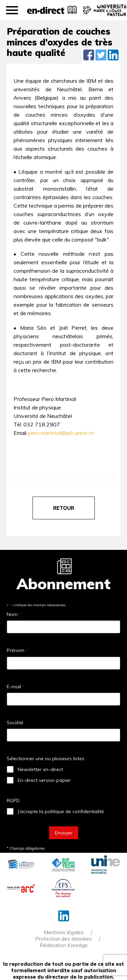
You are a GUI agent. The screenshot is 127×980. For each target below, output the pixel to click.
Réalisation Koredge (64, 945)
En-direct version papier (44, 780)
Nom (14, 614)
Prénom (17, 650)
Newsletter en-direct (40, 769)
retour (64, 508)
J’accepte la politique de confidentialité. (61, 811)
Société (15, 723)
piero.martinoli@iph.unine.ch (61, 433)
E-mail (16, 687)
